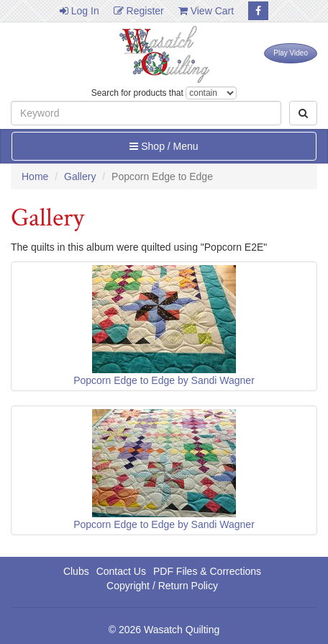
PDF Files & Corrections (207, 571)
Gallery (80, 176)
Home (35, 176)
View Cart (206, 11)
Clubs (76, 571)
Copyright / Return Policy (162, 586)
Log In (79, 11)
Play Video (291, 53)
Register (139, 11)
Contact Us (121, 571)
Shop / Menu (164, 146)
